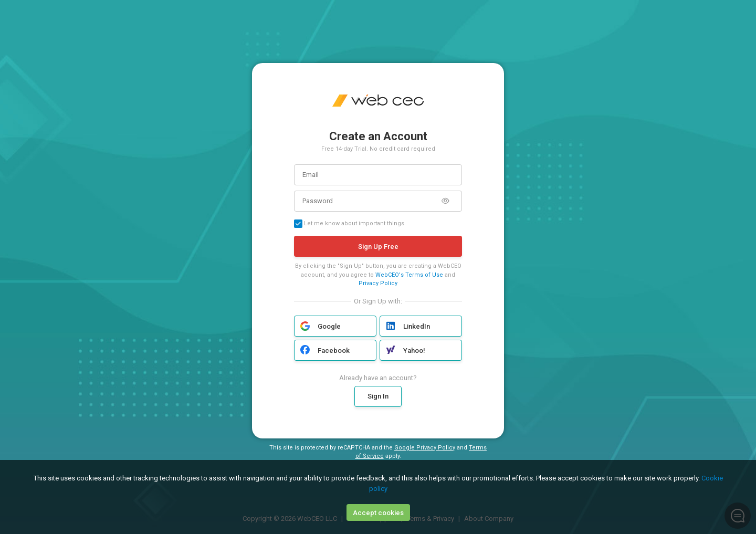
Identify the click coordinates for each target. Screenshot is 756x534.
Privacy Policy (378, 283)
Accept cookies (378, 513)
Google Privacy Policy (425, 448)
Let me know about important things (349, 224)
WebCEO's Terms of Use (409, 275)
